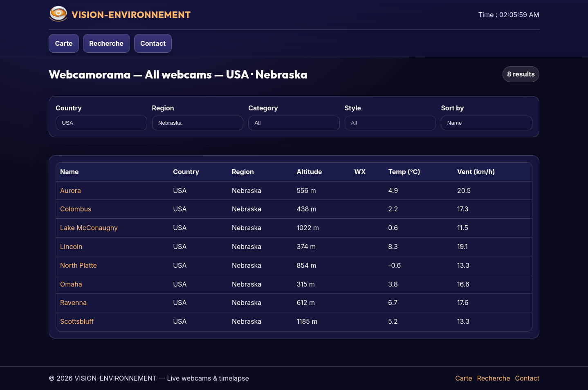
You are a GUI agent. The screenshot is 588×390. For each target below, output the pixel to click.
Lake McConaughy (89, 228)
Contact (153, 43)
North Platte (79, 265)
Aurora (71, 191)
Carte (64, 43)
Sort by (452, 108)
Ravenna (73, 303)
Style (353, 108)
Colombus (76, 209)
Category (263, 108)
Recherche (106, 43)
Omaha (71, 284)
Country (69, 108)
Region (163, 108)
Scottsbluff (77, 321)
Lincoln (71, 247)
